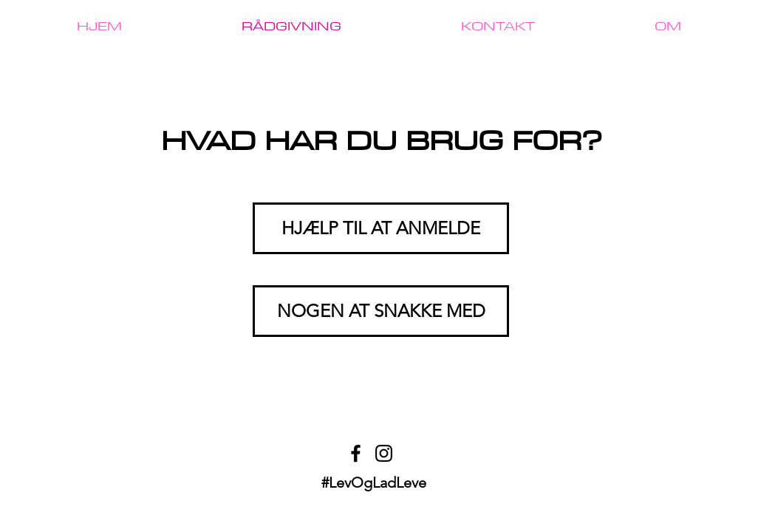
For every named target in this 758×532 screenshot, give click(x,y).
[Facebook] (356, 453)
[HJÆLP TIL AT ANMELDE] (381, 228)
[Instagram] (384, 453)
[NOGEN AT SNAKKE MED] (381, 311)
